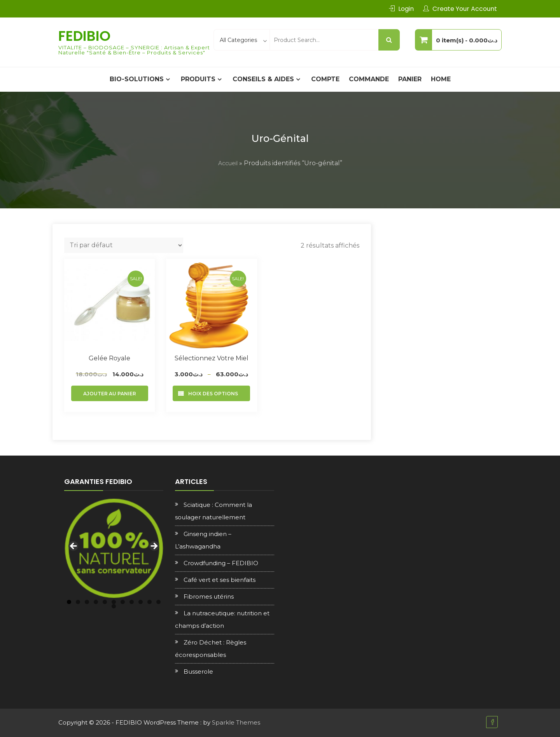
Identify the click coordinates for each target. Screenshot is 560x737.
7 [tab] (123, 602)
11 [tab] (158, 602)
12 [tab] (114, 606)
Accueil (228, 163)
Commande (369, 79)
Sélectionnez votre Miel (212, 358)
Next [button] (154, 547)
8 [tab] (132, 602)
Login (406, 9)
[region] (114, 548)
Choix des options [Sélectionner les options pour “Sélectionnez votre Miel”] (211, 394)
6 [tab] (114, 602)
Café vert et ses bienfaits (220, 580)
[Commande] (124, 245)
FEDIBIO (84, 36)
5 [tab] (105, 602)
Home (441, 79)
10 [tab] (150, 602)
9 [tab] (141, 602)
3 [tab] (87, 602)
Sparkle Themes (236, 722)
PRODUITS (198, 79)
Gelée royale (109, 358)
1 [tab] (69, 602)
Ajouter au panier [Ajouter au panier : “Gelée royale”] (110, 394)
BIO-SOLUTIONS (137, 79)
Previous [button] (74, 547)
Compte (325, 79)
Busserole (198, 672)
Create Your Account (465, 9)
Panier (410, 79)
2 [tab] (78, 602)
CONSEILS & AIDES (263, 79)
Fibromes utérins (209, 596)
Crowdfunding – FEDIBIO (221, 563)
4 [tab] (96, 602)
